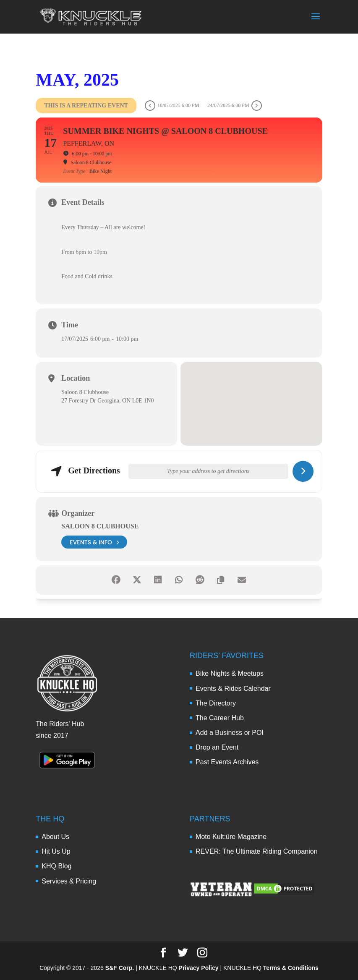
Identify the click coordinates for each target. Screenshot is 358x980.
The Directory (216, 703)
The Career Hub (220, 718)
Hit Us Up (56, 851)
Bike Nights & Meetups (230, 673)
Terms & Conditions (291, 968)
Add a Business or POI (230, 733)
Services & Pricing (69, 881)
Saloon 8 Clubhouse (100, 526)
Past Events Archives (227, 762)
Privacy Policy (199, 968)
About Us (55, 837)
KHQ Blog (56, 866)
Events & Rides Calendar (233, 689)
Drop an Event (217, 747)
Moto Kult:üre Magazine (231, 837)
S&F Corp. (120, 968)
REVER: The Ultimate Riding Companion (257, 851)
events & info (94, 542)
